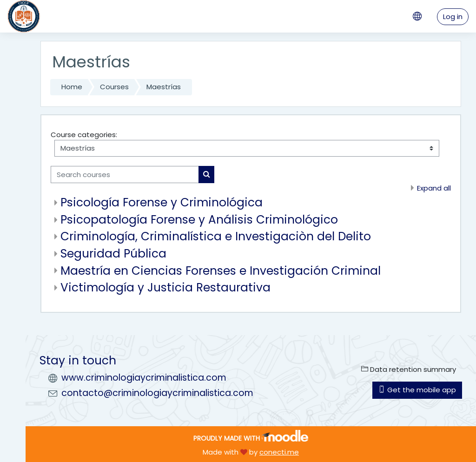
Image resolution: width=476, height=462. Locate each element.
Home (72, 87)
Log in (453, 16)
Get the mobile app (417, 390)
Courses (114, 87)
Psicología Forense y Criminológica (162, 202)
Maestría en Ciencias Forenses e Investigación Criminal (221, 271)
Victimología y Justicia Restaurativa (165, 287)
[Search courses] (125, 174)
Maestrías (164, 87)
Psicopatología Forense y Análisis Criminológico (199, 220)
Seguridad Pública (113, 254)
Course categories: (84, 135)
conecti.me (279, 452)
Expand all (434, 188)
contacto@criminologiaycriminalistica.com (157, 393)
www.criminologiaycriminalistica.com (144, 378)
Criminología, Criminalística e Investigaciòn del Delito (216, 236)
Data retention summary (409, 369)
